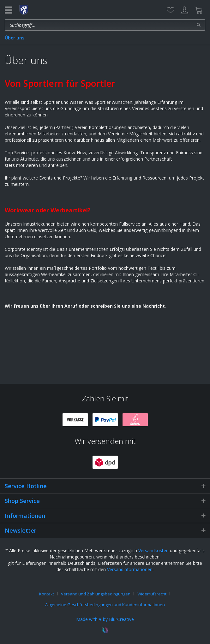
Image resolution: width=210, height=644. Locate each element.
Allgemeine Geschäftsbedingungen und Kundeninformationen (105, 605)
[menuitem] (171, 10)
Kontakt (47, 594)
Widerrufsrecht (152, 594)
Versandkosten (153, 550)
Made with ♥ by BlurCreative (105, 619)
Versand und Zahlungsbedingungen (96, 594)
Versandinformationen (130, 569)
